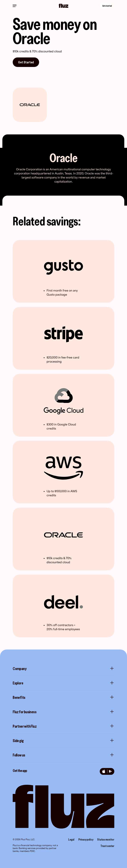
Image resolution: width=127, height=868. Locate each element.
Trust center (107, 846)
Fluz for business (63, 712)
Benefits (63, 697)
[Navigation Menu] (15, 6)
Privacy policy (86, 840)
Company (63, 669)
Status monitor (106, 840)
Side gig (63, 741)
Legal (71, 840)
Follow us (63, 755)
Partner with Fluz (63, 726)
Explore (63, 683)
